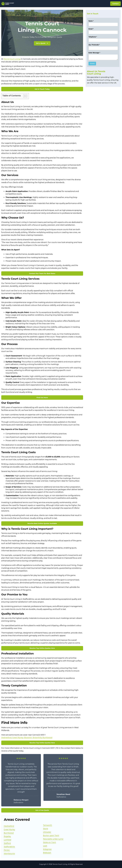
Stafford (7, 843)
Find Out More (42, 398)
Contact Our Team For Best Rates (42, 273)
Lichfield (8, 840)
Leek (45, 846)
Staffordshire (9, 847)
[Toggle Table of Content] (24, 96)
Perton (7, 850)
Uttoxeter (47, 832)
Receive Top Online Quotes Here (42, 648)
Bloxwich (28, 738)
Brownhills (37, 738)
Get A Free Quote (42, 810)
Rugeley (7, 836)
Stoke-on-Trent (49, 842)
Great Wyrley (18, 738)
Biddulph (47, 853)
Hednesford (6, 738)
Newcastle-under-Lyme (53, 839)
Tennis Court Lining (12, 59)
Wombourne (9, 854)
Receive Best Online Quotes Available (42, 523)
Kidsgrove (47, 849)
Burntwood (47, 738)
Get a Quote (42, 43)
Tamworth (47, 825)
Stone (46, 829)
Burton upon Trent (51, 836)
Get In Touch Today (42, 89)
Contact (115, 4)
